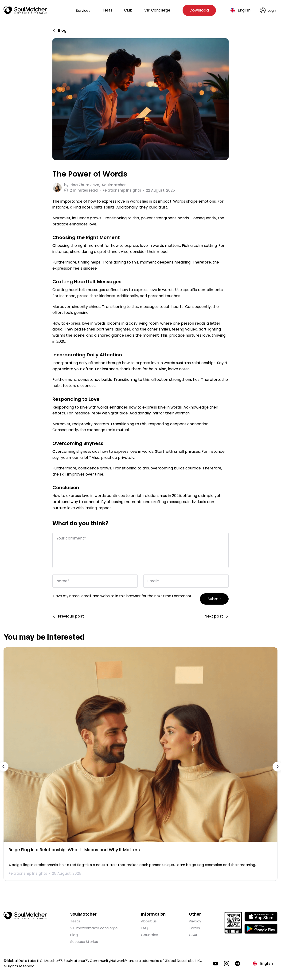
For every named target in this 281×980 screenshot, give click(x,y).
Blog (74, 934)
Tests (107, 10)
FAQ (144, 927)
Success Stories (84, 941)
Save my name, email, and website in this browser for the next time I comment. (123, 595)
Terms (194, 927)
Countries (150, 934)
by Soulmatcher (95, 185)
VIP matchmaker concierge (94, 927)
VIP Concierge (157, 10)
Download (199, 10)
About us (149, 921)
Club (128, 10)
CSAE (193, 934)
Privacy (195, 921)
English (244, 10)
